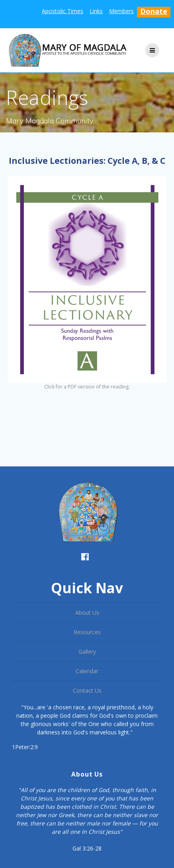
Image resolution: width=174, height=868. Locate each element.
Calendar (87, 671)
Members (121, 11)
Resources (87, 632)
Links (96, 11)
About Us (87, 613)
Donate (154, 11)
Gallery (87, 651)
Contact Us (87, 690)
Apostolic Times (63, 11)
